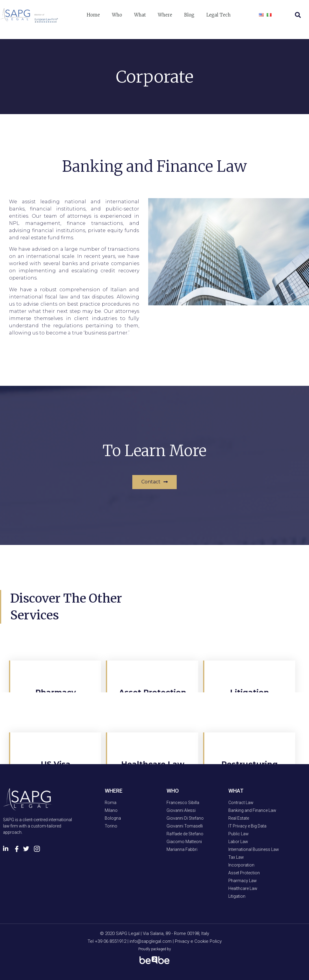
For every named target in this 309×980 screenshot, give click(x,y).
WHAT (236, 791)
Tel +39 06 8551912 (108, 941)
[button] (154, 482)
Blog (189, 15)
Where (165, 15)
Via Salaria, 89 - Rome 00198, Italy (176, 933)
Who (117, 15)
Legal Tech (219, 15)
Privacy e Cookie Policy (198, 941)
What (140, 15)
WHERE (114, 791)
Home (93, 15)
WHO (173, 791)
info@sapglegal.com (151, 941)
